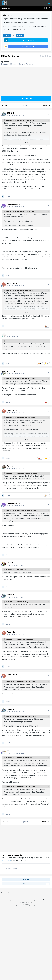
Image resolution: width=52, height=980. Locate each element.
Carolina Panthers (26, 64)
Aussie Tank (29, 473)
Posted (16, 116)
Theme (21, 900)
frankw (27, 290)
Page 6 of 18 (26, 105)
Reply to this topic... (11, 869)
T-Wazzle (28, 211)
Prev (7, 105)
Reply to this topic (26, 98)
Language (12, 900)
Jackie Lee (8, 62)
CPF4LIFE (28, 341)
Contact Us (41, 900)
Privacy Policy (30, 900)
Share (26, 879)
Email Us (26, 904)
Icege (27, 602)
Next (45, 105)
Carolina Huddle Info (26, 902)
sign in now (6, 860)
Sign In (7, 36)
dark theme (40, 26)
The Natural (29, 570)
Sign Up (20, 36)
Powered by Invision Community (26, 906)
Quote (8, 196)
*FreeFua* (29, 120)
